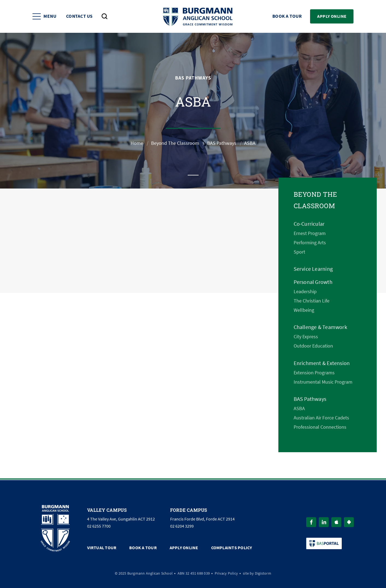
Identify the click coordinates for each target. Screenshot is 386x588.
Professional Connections (320, 427)
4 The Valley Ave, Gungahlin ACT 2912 (121, 519)
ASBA (299, 408)
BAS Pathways (222, 143)
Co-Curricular (309, 224)
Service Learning (313, 269)
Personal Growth (313, 282)
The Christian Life (312, 301)
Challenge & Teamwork (320, 327)
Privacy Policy (226, 573)
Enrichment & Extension (322, 363)
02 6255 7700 (99, 526)
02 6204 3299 (182, 526)
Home (137, 143)
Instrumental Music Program (323, 382)
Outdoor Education (313, 346)
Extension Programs (314, 373)
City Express (306, 337)
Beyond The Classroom (175, 143)
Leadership (305, 292)
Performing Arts (310, 243)
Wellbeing (304, 310)
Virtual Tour (102, 548)
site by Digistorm (257, 573)
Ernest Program (310, 233)
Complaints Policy (232, 548)
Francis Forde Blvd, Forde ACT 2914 (202, 519)
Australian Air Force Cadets (321, 418)
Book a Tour (287, 17)
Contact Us (79, 17)
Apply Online (332, 16)
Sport (299, 252)
